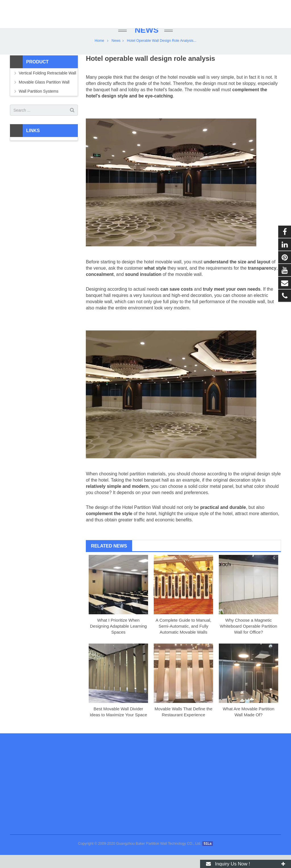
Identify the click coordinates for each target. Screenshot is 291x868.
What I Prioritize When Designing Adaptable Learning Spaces (119, 639)
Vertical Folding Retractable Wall (47, 86)
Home (99, 54)
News (145, 43)
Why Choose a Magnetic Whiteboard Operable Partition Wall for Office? (249, 639)
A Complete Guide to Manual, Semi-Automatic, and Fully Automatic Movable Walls (184, 639)
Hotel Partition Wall (141, 521)
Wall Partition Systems (39, 105)
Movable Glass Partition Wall (44, 95)
